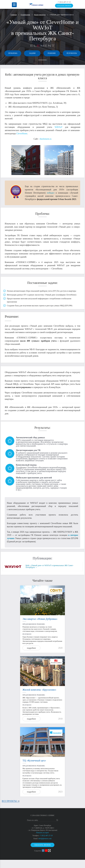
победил (51, 201)
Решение (64, 53)
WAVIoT (59, 135)
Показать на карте (42, 841)
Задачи (42, 53)
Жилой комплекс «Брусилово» (39, 698)
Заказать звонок (64, 6)
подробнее (31, 656)
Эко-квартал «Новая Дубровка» (40, 627)
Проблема (21, 53)
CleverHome (22, 142)
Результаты (42, 61)
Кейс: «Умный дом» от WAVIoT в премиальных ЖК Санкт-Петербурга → (50, 574)
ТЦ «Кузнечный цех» (34, 769)
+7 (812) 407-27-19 (64, 2)
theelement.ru (46, 147)
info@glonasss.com (45, 847)
